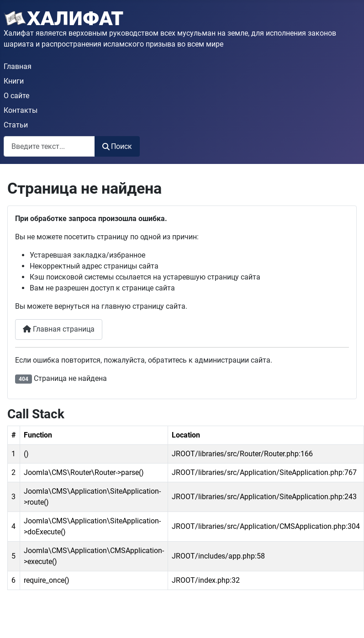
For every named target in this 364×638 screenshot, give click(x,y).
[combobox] (49, 146)
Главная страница (59, 329)
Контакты (21, 110)
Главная (18, 66)
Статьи (16, 125)
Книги (14, 81)
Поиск (117, 146)
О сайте (16, 96)
